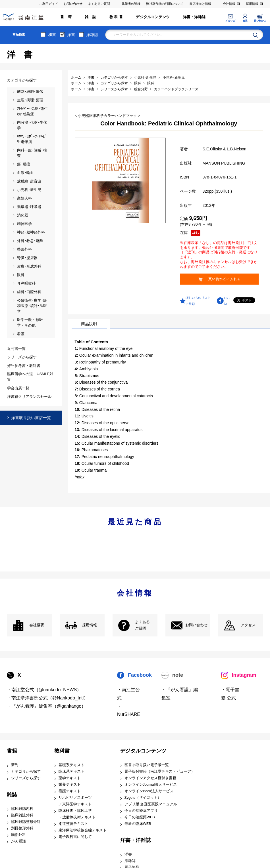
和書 (52, 35)
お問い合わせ (73, 4)
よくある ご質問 (142, 625)
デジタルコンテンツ (153, 17)
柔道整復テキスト (73, 824)
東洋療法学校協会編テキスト (83, 830)
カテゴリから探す (26, 772)
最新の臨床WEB (138, 824)
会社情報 (229, 4)
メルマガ (230, 21)
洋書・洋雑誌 (194, 17)
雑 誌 (90, 17)
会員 (245, 21)
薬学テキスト (70, 778)
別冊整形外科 (22, 828)
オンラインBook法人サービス (149, 791)
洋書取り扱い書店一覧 (31, 418)
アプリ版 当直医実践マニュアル (151, 804)
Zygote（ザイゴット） (143, 798)
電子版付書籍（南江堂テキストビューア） (160, 772)
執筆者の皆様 (131, 4)
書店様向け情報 (200, 4)
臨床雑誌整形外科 (26, 822)
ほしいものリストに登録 (198, 301)
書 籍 (66, 17)
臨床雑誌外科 (22, 815)
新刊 (15, 765)
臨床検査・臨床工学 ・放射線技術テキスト (77, 814)
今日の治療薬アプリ (141, 811)
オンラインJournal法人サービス (151, 785)
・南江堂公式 (128, 694)
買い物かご (260, 21)
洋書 (71, 35)
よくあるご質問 (99, 4)
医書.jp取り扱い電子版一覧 (147, 765)
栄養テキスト (70, 785)
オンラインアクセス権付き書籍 (150, 778)
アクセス (248, 625)
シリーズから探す (26, 778)
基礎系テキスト (71, 765)
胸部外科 (18, 835)
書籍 (12, 751)
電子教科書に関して (75, 837)
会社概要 (37, 625)
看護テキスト (70, 791)
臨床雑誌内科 (22, 809)
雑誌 (12, 795)
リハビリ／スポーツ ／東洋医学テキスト (75, 801)
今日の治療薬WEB (140, 817)
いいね (227, 301)
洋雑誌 (92, 35)
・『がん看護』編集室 (180, 694)
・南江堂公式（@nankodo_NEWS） (44, 690)
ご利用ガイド (49, 4)
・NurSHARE (129, 710)
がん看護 (18, 841)
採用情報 (252, 4)
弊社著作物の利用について (165, 4)
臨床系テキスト (71, 772)
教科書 (62, 751)
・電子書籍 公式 (230, 694)
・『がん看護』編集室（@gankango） (46, 706)
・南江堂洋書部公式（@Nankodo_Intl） (48, 698)
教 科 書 (116, 17)
